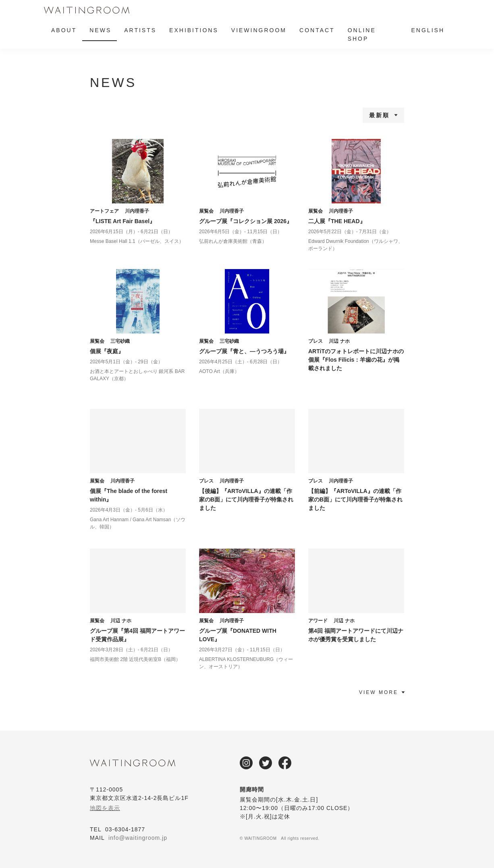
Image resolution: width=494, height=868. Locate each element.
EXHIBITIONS (194, 30)
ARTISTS (140, 30)
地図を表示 (105, 808)
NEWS (100, 30)
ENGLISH (428, 30)
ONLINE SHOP (362, 34)
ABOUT (64, 30)
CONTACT (317, 30)
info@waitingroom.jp (138, 838)
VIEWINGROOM (259, 30)
